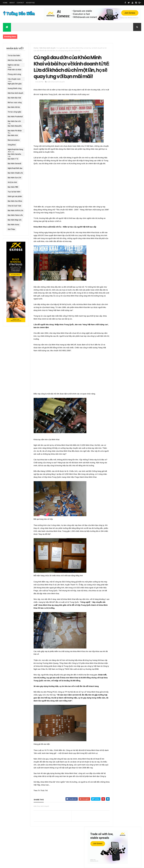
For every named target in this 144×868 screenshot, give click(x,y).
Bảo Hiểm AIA (13, 135)
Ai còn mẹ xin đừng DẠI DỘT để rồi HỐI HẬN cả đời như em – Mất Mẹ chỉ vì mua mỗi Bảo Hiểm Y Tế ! (124, 184)
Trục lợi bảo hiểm (14, 192)
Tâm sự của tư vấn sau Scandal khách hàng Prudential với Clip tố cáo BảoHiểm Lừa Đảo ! (124, 219)
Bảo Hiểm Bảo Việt (14, 98)
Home (5, 3)
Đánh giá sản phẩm (13, 197)
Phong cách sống (14, 74)
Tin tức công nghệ (14, 112)
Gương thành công (15, 88)
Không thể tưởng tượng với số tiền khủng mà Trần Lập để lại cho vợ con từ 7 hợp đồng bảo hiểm (124, 105)
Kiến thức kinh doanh (13, 94)
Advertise (30, 3)
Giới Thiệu (11, 229)
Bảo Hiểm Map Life (15, 220)
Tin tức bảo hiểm (14, 56)
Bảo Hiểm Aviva (13, 225)
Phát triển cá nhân (15, 70)
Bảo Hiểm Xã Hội (14, 107)
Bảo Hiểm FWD (13, 187)
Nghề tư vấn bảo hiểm (14, 65)
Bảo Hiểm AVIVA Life (14, 211)
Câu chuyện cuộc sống (14, 80)
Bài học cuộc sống (13, 103)
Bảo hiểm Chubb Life (14, 173)
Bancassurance (14, 140)
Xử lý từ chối (12, 182)
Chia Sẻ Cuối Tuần (14, 206)
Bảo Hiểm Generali (14, 164)
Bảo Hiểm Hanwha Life (14, 155)
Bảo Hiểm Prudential (12, 117)
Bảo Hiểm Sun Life (14, 178)
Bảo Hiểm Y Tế (13, 159)
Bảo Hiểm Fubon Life (14, 216)
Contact (20, 3)
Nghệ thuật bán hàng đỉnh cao (13, 150)
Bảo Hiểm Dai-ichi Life (14, 122)
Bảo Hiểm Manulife (11, 127)
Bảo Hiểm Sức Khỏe (13, 202)
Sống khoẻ (12, 145)
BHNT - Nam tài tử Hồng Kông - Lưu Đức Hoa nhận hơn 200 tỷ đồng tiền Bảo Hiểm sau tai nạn (124, 201)
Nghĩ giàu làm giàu (13, 84)
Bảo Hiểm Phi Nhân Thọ (13, 131)
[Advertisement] (66, 197)
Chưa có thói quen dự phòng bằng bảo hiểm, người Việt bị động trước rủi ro (124, 152)
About (12, 3)
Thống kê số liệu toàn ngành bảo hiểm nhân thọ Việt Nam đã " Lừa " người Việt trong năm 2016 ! (124, 236)
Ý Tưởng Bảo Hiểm (40, 864)
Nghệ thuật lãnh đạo (14, 169)
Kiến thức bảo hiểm (13, 61)
